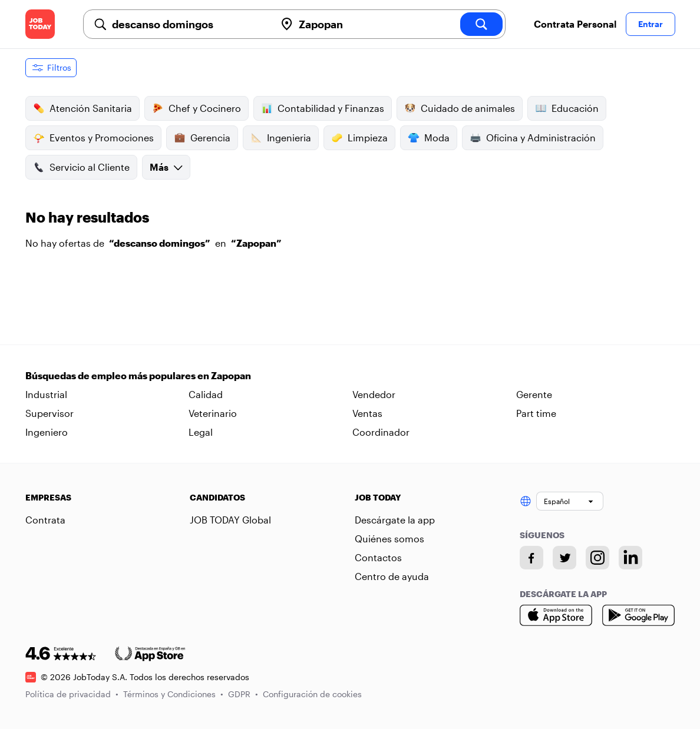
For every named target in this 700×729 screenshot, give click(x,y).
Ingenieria (281, 138)
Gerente (534, 394)
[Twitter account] (564, 558)
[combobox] (189, 24)
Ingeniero (47, 432)
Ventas (367, 413)
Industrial (46, 394)
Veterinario (213, 413)
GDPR (243, 694)
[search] (481, 24)
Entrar (651, 24)
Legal (201, 432)
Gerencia (202, 138)
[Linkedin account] (630, 558)
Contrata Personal (575, 24)
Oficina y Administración (533, 138)
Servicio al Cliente (81, 167)
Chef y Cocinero (197, 108)
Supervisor (49, 413)
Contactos (378, 557)
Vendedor (374, 394)
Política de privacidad (72, 694)
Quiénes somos (389, 539)
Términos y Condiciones (173, 694)
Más (166, 167)
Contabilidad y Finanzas (323, 108)
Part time (536, 413)
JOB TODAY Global (230, 520)
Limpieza (359, 138)
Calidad (206, 394)
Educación (567, 108)
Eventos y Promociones (93, 138)
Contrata (45, 520)
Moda (429, 138)
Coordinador (381, 432)
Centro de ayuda (392, 576)
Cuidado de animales (460, 108)
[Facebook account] (531, 558)
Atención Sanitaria (82, 108)
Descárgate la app (395, 520)
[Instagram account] (597, 558)
